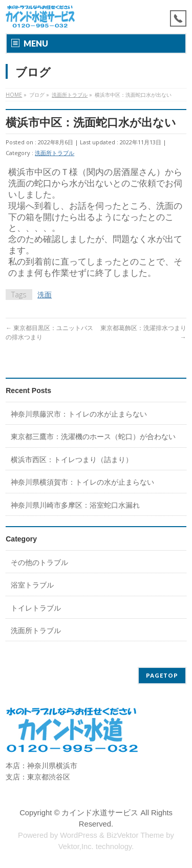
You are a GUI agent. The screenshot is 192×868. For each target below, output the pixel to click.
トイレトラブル (36, 608)
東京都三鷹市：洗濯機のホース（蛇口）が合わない (93, 436)
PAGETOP (162, 675)
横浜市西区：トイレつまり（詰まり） (72, 459)
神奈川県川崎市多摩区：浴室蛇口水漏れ (75, 505)
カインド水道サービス (100, 813)
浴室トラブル (32, 585)
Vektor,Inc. (76, 847)
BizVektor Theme (135, 835)
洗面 (45, 295)
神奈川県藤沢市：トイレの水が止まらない (79, 414)
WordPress (79, 835)
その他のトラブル (39, 562)
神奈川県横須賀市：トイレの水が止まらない (82, 482)
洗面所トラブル (55, 153)
